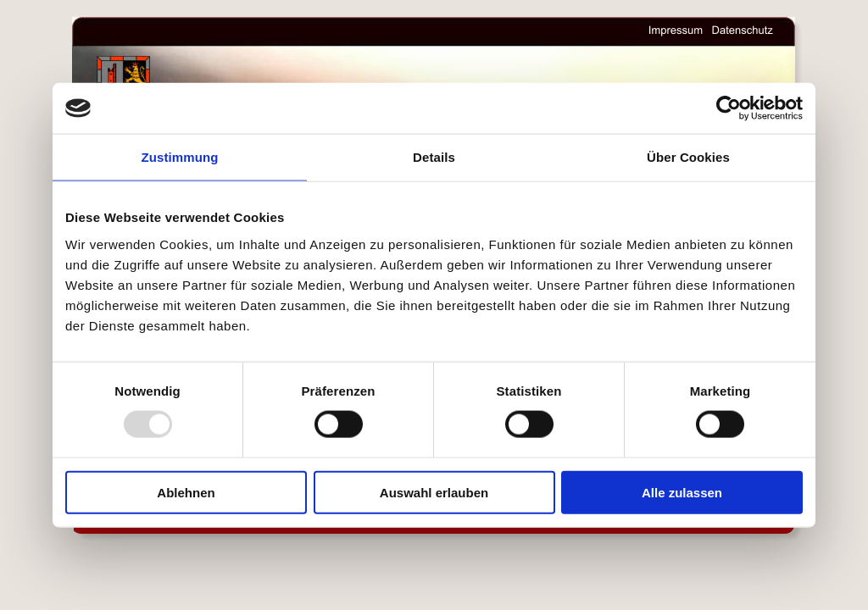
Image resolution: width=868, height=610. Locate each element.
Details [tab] (434, 157)
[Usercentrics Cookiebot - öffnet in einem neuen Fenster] (729, 108)
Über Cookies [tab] (688, 157)
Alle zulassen (682, 492)
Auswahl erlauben (434, 492)
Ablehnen (186, 492)
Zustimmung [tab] (180, 157)
